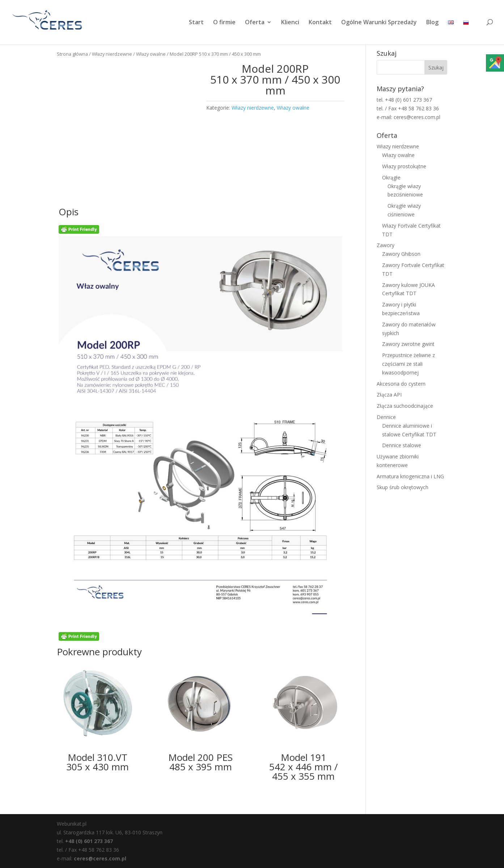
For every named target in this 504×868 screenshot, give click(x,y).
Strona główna (72, 54)
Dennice (386, 417)
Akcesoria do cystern (401, 384)
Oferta (255, 23)
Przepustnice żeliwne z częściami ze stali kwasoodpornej (408, 364)
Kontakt (320, 23)
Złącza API (389, 395)
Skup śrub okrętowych (403, 487)
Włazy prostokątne (404, 166)
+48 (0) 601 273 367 (89, 841)
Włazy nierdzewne (112, 54)
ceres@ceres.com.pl (100, 858)
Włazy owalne (151, 54)
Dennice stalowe (402, 445)
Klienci (290, 23)
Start (196, 23)
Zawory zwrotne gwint (408, 344)
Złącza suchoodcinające (405, 406)
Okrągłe (391, 177)
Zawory (386, 245)
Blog (432, 23)
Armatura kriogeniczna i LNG (410, 476)
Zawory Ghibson (401, 254)
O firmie (224, 23)
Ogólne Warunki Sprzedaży (379, 23)
